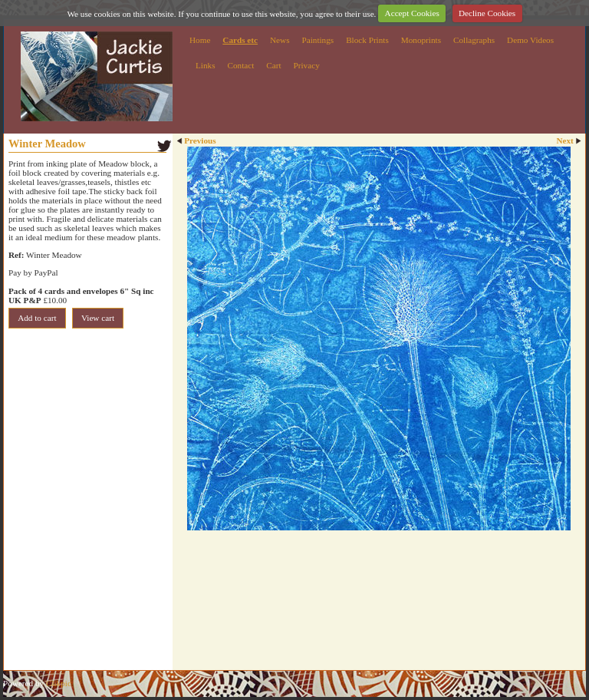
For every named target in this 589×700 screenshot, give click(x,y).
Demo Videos (530, 40)
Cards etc (240, 40)
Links (205, 65)
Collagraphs (474, 40)
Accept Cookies (412, 13)
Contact (240, 65)
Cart (273, 65)
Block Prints (367, 40)
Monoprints (421, 40)
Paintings (318, 40)
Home (200, 40)
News (280, 40)
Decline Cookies (487, 13)
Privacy (307, 65)
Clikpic (59, 683)
